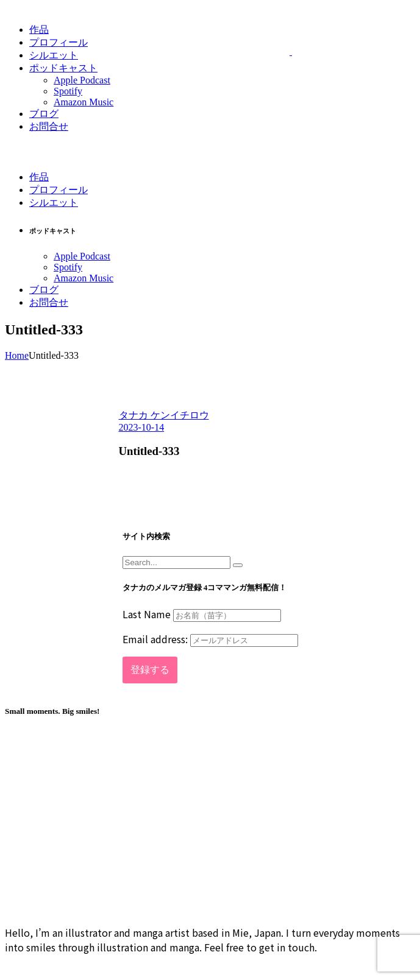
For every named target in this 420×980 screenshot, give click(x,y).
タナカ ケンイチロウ (164, 415)
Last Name (147, 614)
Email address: (210, 639)
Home (17, 355)
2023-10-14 (142, 427)
